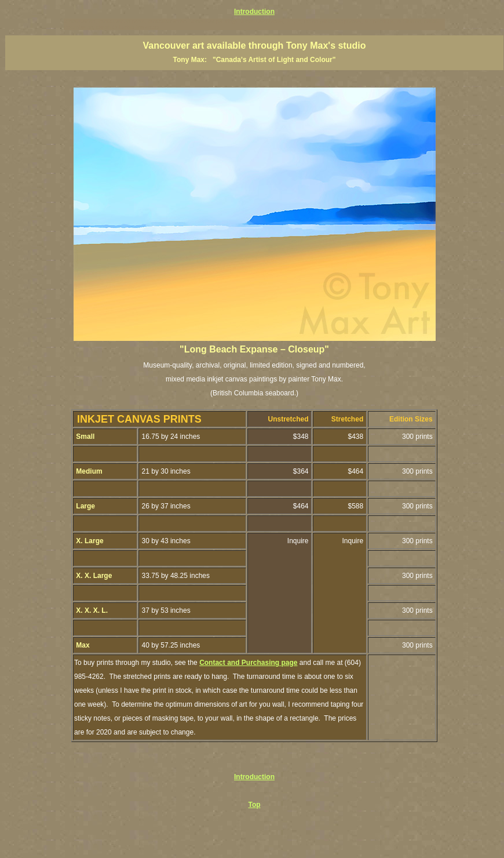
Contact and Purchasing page (248, 663)
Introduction (254, 12)
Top (254, 805)
